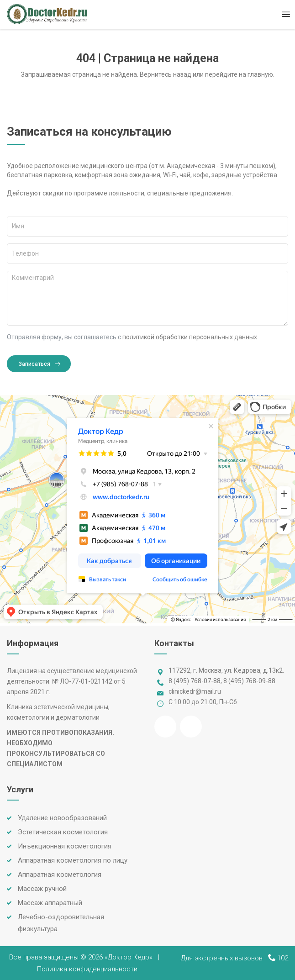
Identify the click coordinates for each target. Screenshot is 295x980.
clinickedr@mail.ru (195, 691)
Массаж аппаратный (50, 903)
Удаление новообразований (62, 818)
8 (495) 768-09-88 (249, 681)
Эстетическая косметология (63, 832)
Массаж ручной (42, 889)
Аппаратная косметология (60, 875)
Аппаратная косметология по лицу (73, 860)
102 (283, 958)
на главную (256, 74)
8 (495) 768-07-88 (195, 681)
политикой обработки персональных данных (190, 337)
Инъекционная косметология (65, 846)
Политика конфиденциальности (87, 969)
